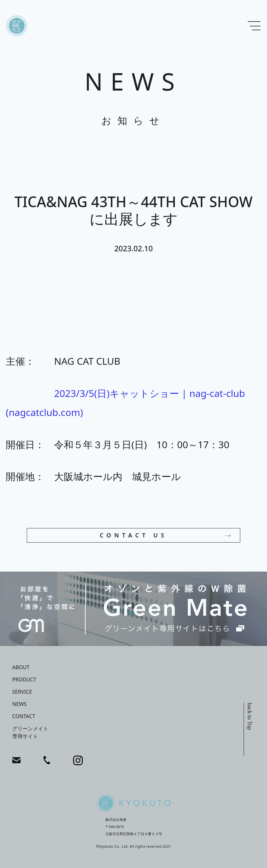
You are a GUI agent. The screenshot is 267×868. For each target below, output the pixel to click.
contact (24, 716)
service (22, 692)
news (19, 704)
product (24, 680)
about (21, 667)
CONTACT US (133, 535)
